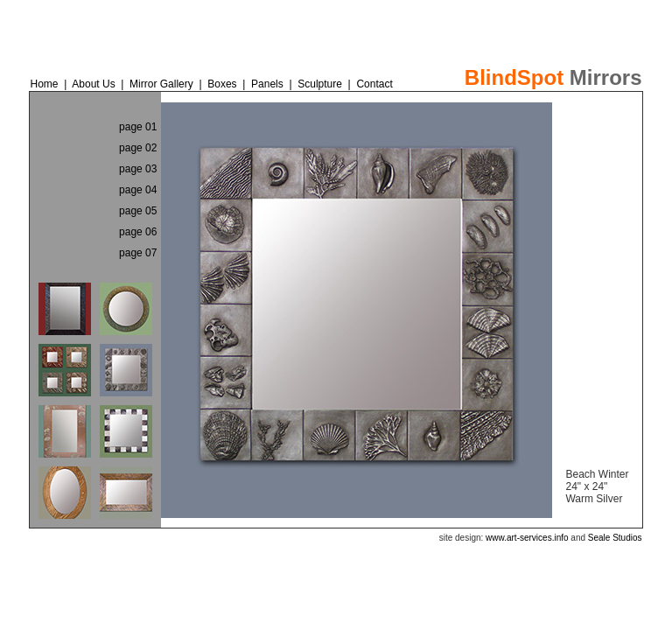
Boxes (222, 84)
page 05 (138, 211)
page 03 (138, 169)
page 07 (138, 253)
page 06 (138, 232)
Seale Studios (615, 538)
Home (44, 84)
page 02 (138, 148)
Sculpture (320, 84)
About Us (93, 84)
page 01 (138, 127)
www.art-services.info (527, 538)
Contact (374, 84)
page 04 (138, 190)
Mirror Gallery (163, 84)
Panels (269, 84)
